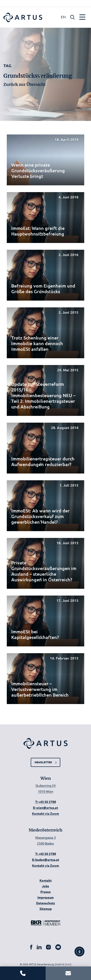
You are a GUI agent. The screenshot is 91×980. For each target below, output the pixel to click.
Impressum (46, 897)
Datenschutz (45, 903)
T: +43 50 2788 (46, 802)
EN (63, 17)
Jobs (45, 886)
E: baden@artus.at (46, 860)
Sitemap (46, 909)
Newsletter (43, 762)
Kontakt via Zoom (45, 813)
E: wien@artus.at (45, 808)
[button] (72, 17)
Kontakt (46, 880)
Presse (45, 892)
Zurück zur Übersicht (24, 84)
